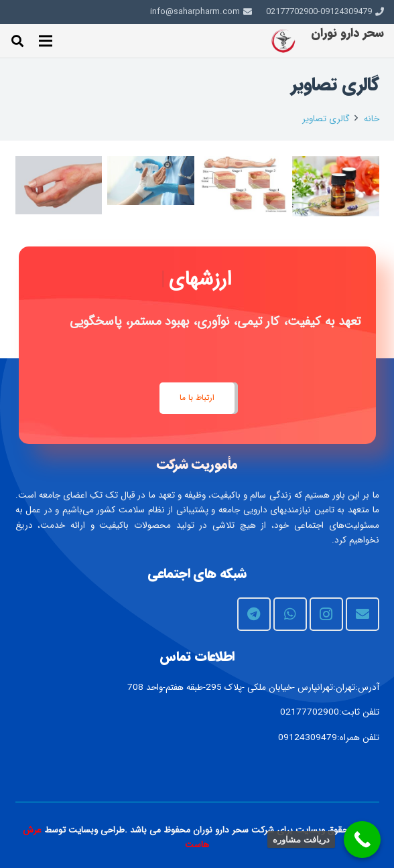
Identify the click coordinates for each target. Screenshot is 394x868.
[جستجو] (17, 41)
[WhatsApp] (290, 614)
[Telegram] (254, 614)
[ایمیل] (363, 614)
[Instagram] (326, 614)
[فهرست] (46, 41)
